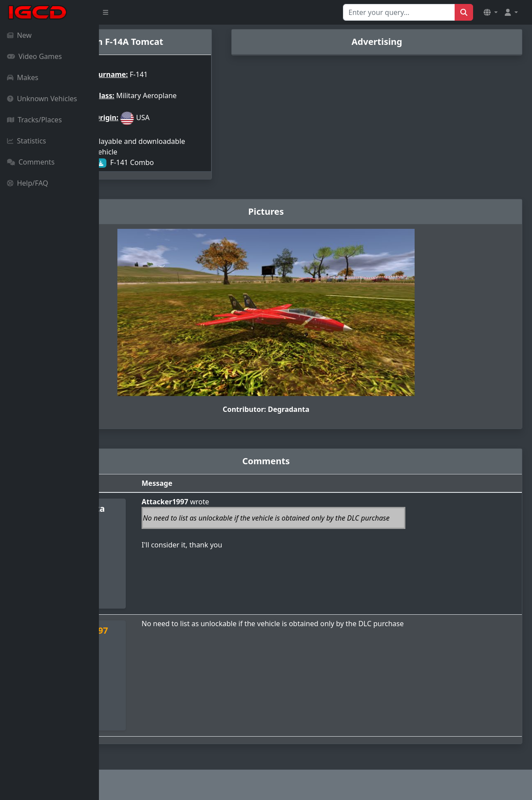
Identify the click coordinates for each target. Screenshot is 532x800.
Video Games (35, 56)
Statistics (27, 141)
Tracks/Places (35, 120)
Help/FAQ (28, 183)
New (19, 35)
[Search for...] (399, 12)
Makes (23, 77)
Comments (31, 162)
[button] (491, 12)
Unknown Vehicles (42, 99)
